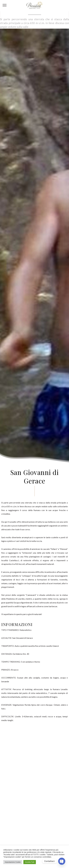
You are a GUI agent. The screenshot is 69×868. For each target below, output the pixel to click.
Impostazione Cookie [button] (13, 862)
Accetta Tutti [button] (30, 862)
